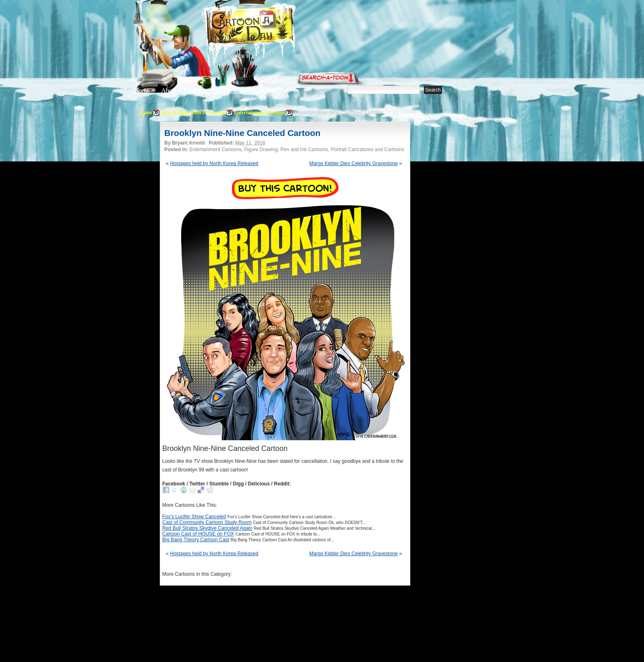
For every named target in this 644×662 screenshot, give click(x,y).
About (169, 91)
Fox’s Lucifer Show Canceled (194, 517)
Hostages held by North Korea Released (214, 163)
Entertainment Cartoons (260, 113)
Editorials (200, 91)
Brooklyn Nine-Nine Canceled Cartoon (242, 133)
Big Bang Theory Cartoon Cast (196, 540)
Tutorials (233, 91)
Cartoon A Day (270, 27)
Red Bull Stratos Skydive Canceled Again (207, 528)
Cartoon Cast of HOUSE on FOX (198, 534)
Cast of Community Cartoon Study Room (207, 522)
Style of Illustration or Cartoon (193, 113)
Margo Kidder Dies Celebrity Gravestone (353, 163)
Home (142, 91)
